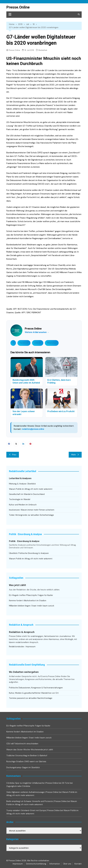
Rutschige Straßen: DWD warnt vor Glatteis (26, 762)
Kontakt (78, 864)
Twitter (16, 444)
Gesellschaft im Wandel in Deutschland (27, 494)
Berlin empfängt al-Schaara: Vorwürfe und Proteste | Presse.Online (37, 801)
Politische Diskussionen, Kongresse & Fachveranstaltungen (36, 688)
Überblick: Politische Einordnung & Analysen (29, 553)
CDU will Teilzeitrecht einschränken (22, 744)
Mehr (75, 455)
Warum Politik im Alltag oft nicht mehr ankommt (31, 489)
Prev (13, 455)
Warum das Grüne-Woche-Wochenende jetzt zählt (30, 750)
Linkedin (23, 444)
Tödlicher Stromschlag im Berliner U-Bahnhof (27, 756)
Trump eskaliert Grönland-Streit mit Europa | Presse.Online (33, 810)
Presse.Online (18, 7)
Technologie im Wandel (20, 499)
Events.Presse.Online (51, 676)
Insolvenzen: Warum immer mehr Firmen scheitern (32, 510)
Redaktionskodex (17, 647)
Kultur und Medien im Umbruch (23, 505)
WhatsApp (52, 343)
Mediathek (43, 50)
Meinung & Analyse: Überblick (22, 484)
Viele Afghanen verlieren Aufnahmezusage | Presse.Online (32, 792)
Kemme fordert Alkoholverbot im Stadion (28, 601)
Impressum (31, 647)
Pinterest (30, 444)
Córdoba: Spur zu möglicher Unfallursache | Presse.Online (32, 783)
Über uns (67, 864)
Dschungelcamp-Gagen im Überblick (23, 767)
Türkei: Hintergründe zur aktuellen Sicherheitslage (31, 515)
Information (55, 864)
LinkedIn (38, 343)
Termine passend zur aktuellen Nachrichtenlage (31, 698)
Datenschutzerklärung (36, 864)
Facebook (24, 343)
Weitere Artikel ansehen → (37, 332)
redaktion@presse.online (33, 429)
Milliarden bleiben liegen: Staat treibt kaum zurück (32, 606)
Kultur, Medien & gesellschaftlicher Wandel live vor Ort (34, 693)
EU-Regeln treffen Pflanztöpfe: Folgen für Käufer (31, 595)
